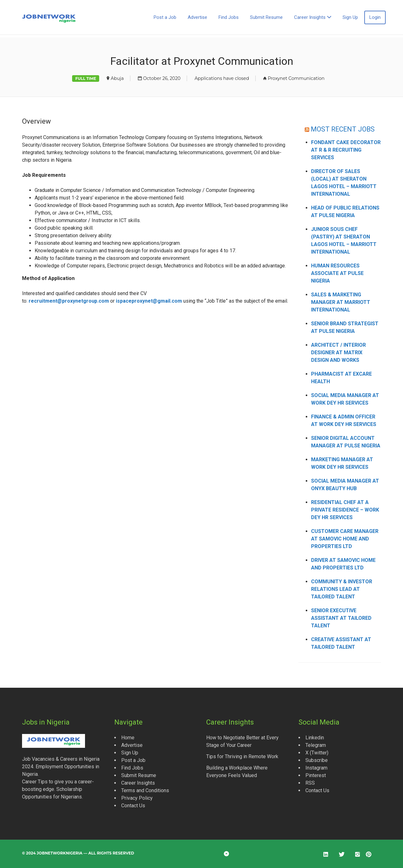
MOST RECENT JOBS (343, 129)
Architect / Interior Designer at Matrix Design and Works (338, 353)
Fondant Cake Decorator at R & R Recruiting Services (346, 150)
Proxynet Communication (296, 78)
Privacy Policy (137, 798)
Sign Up (350, 17)
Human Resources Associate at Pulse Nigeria (337, 273)
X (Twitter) (317, 753)
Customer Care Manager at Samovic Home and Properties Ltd (345, 539)
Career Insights (310, 17)
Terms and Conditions (145, 790)
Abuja (117, 78)
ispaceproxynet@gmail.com (149, 301)
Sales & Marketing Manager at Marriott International (341, 302)
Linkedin (315, 738)
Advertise (197, 17)
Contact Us (133, 806)
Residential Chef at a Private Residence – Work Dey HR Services (345, 510)
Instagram (316, 768)
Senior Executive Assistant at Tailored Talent (341, 618)
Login (375, 17)
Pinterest (316, 775)
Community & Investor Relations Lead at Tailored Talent (342, 589)
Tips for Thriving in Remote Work (242, 756)
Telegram (316, 745)
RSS (310, 783)
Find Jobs (229, 17)
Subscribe (317, 760)
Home (128, 738)
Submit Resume (266, 17)
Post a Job (165, 17)
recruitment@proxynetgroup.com (69, 301)
